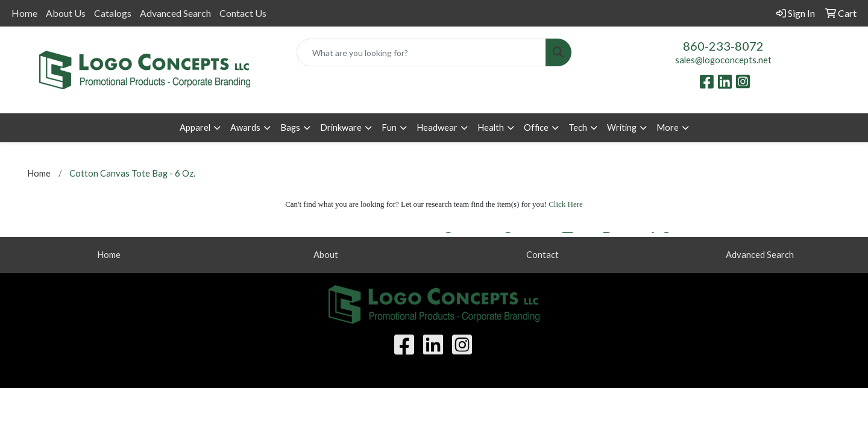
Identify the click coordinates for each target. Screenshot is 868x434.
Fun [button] (389, 127)
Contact (542, 255)
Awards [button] (245, 127)
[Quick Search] (421, 52)
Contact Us (243, 13)
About (326, 255)
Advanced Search (175, 13)
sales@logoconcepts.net (723, 60)
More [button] (668, 127)
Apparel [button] (195, 127)
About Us (66, 13)
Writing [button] (622, 127)
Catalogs (113, 13)
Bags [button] (290, 127)
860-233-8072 (723, 46)
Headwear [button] (437, 127)
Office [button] (536, 127)
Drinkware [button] (341, 127)
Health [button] (491, 127)
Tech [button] (578, 127)
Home (24, 13)
